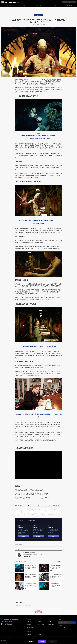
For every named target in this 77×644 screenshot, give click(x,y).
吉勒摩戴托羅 (18, 511)
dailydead (49, 505)
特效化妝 (59, 511)
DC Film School (10, 2)
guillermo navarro (35, 508)
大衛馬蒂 (36, 511)
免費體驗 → (24, 535)
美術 (23, 513)
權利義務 (39, 633)
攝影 (55, 511)
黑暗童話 (51, 513)
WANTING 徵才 (41, 623)
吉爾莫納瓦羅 (25, 511)
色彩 (26, 513)
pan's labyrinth (49, 508)
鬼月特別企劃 (45, 513)
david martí (18, 508)
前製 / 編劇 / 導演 (38, 14)
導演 (46, 511)
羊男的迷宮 (18, 513)
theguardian (37, 505)
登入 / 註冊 (38, 611)
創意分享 (29, 623)
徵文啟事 (29, 633)
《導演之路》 (56, 505)
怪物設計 (50, 511)
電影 (33, 513)
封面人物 (29, 620)
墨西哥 (31, 511)
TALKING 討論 (51, 623)
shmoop (30, 505)
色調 (30, 513)
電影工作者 (38, 513)
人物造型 (55, 508)
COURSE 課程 (30, 626)
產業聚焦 (49, 620)
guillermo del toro (26, 508)
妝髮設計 (41, 511)
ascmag (43, 505)
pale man (42, 508)
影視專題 (39, 620)
